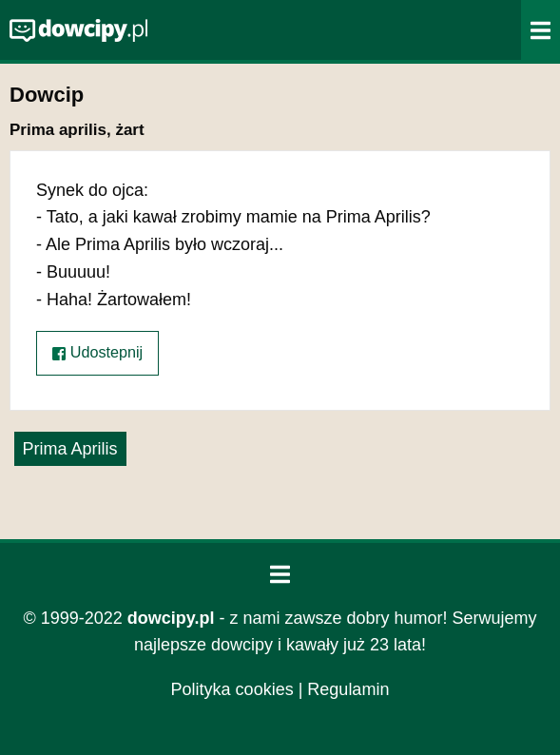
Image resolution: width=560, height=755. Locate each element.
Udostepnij (97, 352)
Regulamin (348, 689)
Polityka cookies (232, 689)
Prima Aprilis (70, 449)
